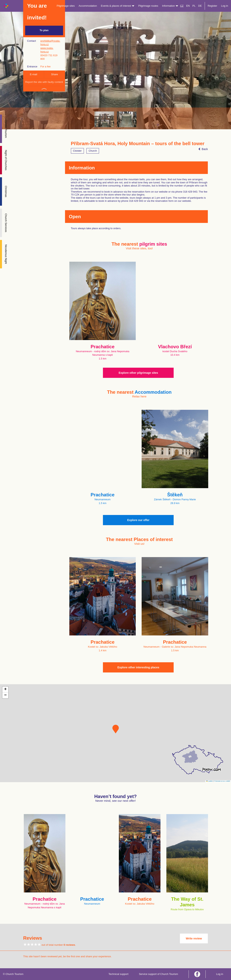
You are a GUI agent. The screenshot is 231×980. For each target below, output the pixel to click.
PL (194, 6)
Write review (194, 938)
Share (55, 74)
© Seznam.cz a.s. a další (222, 781)
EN (188, 6)
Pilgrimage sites (66, 6)
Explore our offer (138, 520)
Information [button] (170, 6)
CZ (182, 6)
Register (212, 6)
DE (200, 6)
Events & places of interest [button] (118, 6)
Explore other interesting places (138, 667)
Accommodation (88, 6)
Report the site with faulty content (44, 82)
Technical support (118, 974)
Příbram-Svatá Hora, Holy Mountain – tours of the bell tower (138, 144)
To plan (44, 30)
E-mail (33, 74)
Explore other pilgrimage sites (138, 373)
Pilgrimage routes (148, 6)
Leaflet (209, 781)
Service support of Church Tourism (158, 974)
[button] (116, 729)
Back (203, 149)
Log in (225, 6)
